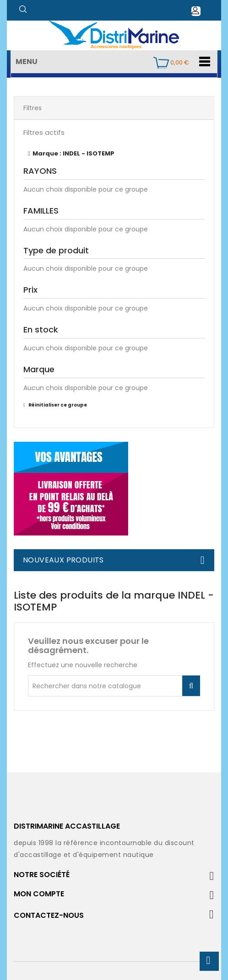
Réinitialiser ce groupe (57, 405)
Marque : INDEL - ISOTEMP (73, 153)
